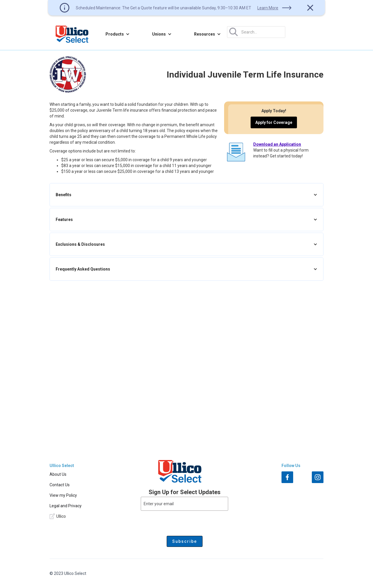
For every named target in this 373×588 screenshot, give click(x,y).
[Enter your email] (184, 504)
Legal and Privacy (66, 506)
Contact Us (60, 485)
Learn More (268, 8)
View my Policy (63, 495)
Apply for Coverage (274, 122)
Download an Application (277, 144)
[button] (118, 34)
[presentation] (184, 522)
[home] (72, 34)
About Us (58, 474)
